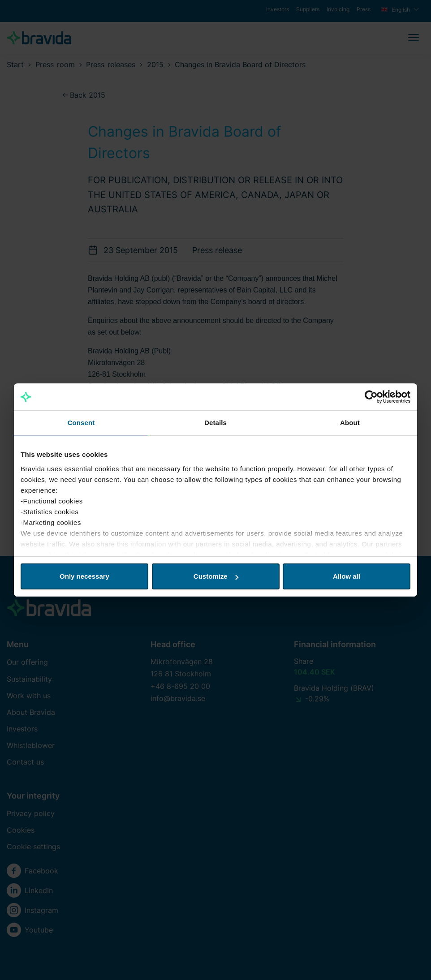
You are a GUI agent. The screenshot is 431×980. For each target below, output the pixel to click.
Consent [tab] (81, 423)
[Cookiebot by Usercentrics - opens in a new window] (371, 397)
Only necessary (84, 576)
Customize (216, 576)
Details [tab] (215, 423)
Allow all (347, 576)
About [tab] (350, 423)
